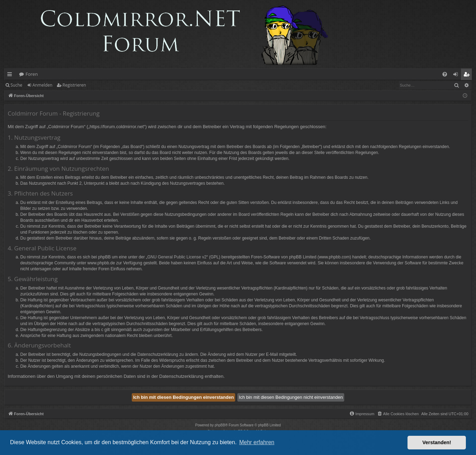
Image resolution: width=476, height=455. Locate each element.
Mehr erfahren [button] (257, 442)
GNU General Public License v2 (177, 257)
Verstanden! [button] (437, 442)
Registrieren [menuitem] (468, 75)
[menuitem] (445, 74)
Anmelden (42, 85)
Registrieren (74, 85)
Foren (32, 74)
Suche (16, 85)
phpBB (220, 425)
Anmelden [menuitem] (457, 75)
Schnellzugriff (11, 75)
